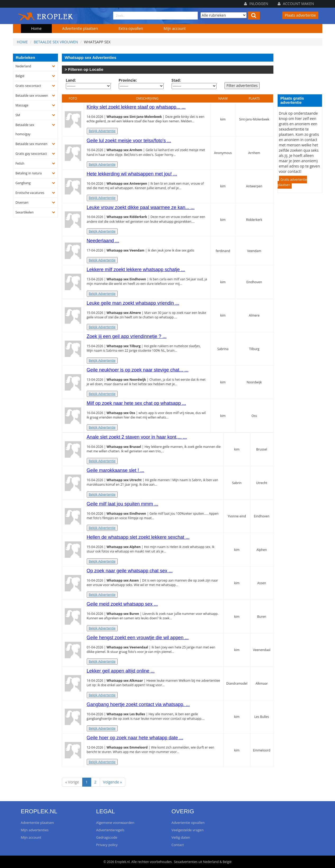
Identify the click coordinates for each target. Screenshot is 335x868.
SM (18, 115)
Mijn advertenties (35, 830)
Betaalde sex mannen (32, 144)
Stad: (176, 80)
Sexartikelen (25, 212)
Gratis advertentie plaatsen (292, 182)
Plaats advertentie (300, 15)
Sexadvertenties (186, 862)
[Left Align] (254, 16)
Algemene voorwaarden (115, 823)
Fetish (20, 163)
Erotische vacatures (30, 193)
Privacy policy (107, 845)
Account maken (296, 4)
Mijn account (175, 28)
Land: (71, 80)
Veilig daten (181, 837)
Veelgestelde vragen (188, 830)
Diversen (22, 203)
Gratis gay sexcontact (31, 154)
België (20, 76)
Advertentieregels (110, 830)
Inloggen (256, 4)
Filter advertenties (242, 85)
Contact (178, 845)
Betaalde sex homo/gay (25, 129)
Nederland (23, 66)
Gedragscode (107, 837)
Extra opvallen (131, 28)
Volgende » (113, 782)
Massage (22, 105)
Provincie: (128, 80)
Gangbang (23, 183)
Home (36, 28)
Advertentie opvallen (188, 823)
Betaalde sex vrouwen (56, 42)
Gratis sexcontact (28, 86)
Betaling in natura (29, 173)
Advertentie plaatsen (80, 28)
